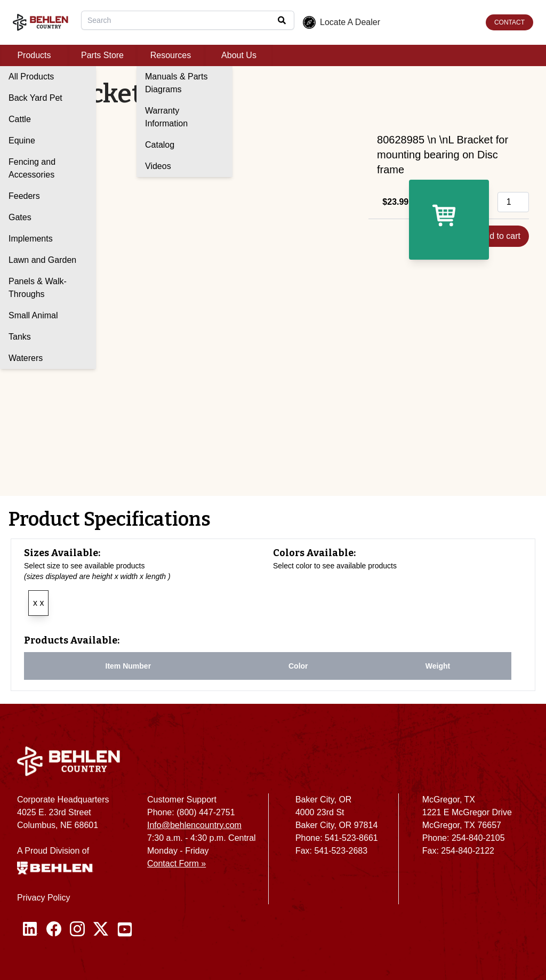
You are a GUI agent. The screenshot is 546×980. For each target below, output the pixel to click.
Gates (20, 217)
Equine (22, 140)
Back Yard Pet (35, 98)
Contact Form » (176, 863)
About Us (239, 55)
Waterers (26, 358)
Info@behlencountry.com (194, 825)
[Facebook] (54, 929)
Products (34, 55)
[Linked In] (30, 929)
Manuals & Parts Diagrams (176, 83)
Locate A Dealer (342, 22)
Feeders (24, 196)
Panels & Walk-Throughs (38, 288)
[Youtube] (125, 929)
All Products (31, 77)
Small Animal (33, 315)
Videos (158, 166)
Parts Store (102, 55)
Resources (171, 55)
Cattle (20, 119)
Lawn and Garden (42, 260)
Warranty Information (166, 117)
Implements (31, 239)
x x (38, 603)
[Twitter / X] (101, 929)
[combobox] (188, 20)
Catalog (160, 145)
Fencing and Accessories (32, 168)
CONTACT (509, 22)
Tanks (20, 337)
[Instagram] (77, 929)
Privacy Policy (44, 898)
